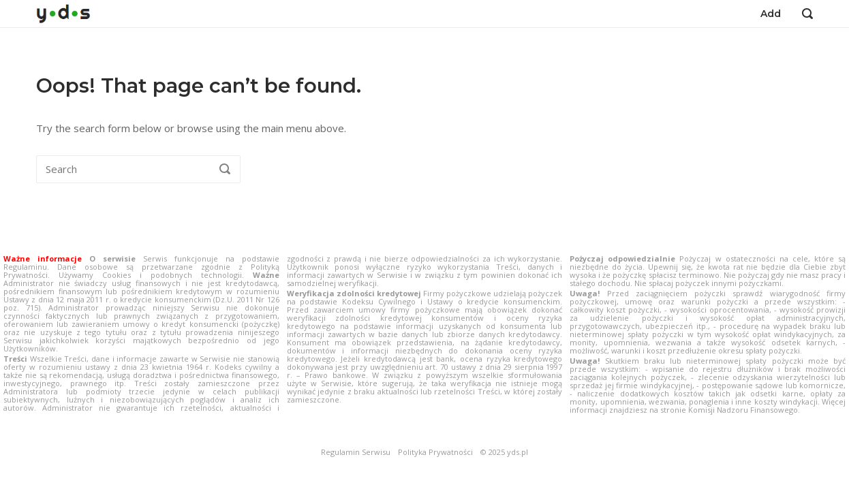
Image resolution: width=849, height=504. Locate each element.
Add (771, 14)
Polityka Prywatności (435, 452)
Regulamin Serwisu (356, 452)
